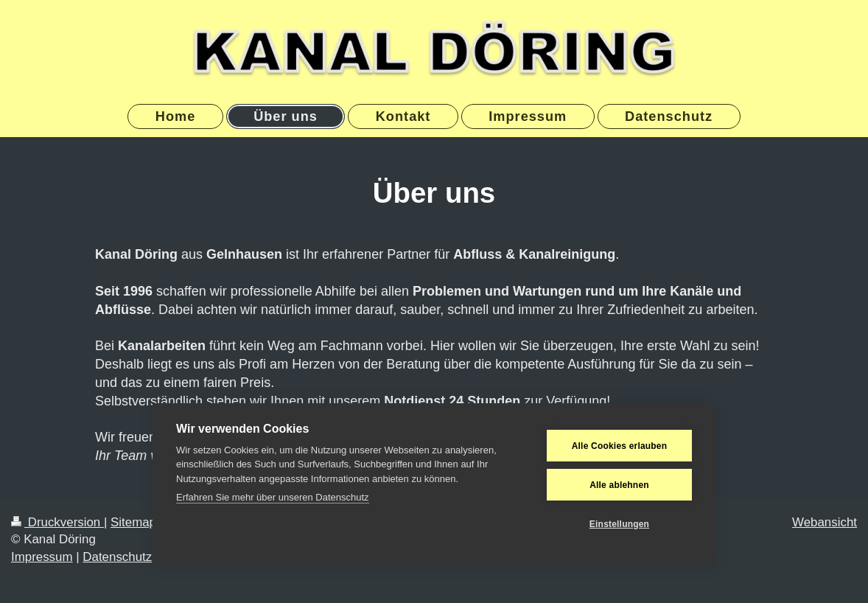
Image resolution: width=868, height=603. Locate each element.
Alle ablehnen (619, 485)
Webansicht (825, 522)
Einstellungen (619, 524)
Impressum (42, 557)
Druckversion (57, 522)
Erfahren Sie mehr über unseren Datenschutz (273, 497)
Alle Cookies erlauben (620, 446)
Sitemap (133, 522)
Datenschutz (117, 557)
